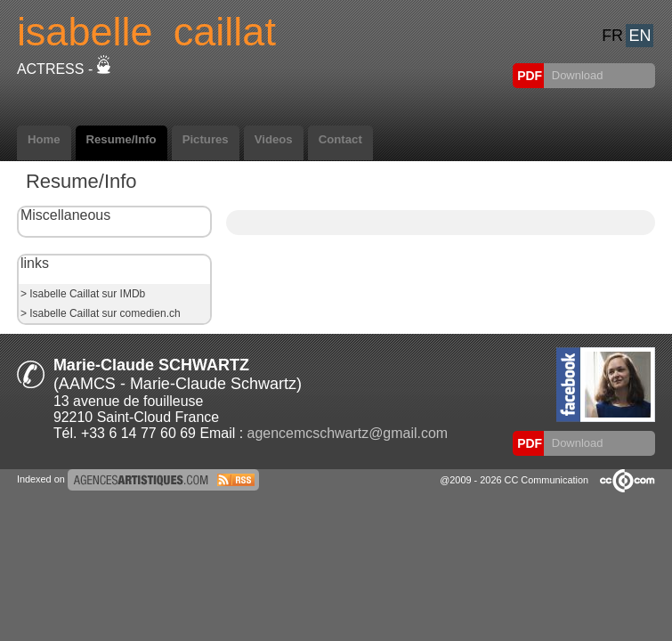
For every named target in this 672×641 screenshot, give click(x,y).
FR (612, 36)
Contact (340, 139)
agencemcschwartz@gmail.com (348, 433)
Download (575, 75)
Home (44, 139)
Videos (274, 139)
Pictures (206, 139)
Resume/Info (121, 139)
